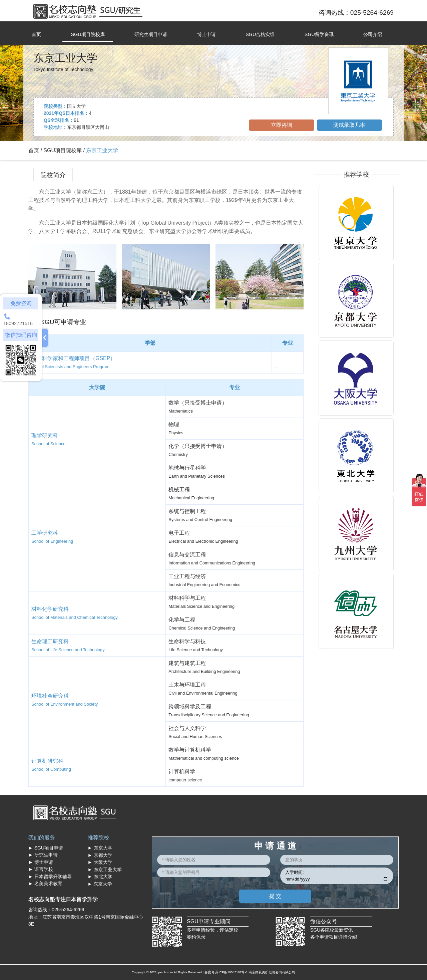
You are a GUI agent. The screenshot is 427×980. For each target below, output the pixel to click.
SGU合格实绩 (260, 34)
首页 (36, 34)
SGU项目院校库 (88, 34)
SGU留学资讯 (319, 34)
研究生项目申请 (151, 34)
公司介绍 (373, 34)
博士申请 (206, 34)
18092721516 (18, 323)
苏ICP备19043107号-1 (231, 972)
